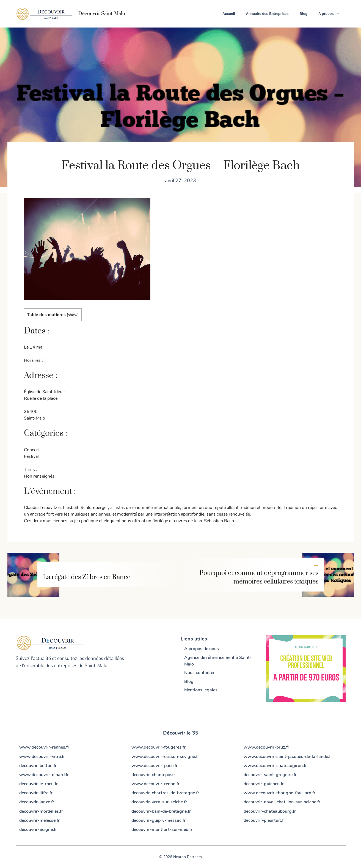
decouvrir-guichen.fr (264, 784)
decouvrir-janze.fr (37, 802)
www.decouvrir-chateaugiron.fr (275, 766)
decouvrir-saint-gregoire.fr (270, 775)
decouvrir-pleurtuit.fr (264, 820)
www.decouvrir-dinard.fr (44, 775)
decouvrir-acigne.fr (38, 829)
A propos (332, 14)
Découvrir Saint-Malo (102, 14)
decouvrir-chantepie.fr (153, 775)
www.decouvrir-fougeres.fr (159, 747)
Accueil (229, 14)
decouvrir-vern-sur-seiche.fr (159, 802)
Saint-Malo (96, 666)
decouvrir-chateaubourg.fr (270, 811)
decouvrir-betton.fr (38, 766)
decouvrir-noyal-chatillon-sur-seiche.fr (282, 802)
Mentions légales (201, 690)
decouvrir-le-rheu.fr (38, 784)
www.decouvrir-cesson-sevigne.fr (165, 757)
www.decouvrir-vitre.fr (42, 757)
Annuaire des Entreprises (267, 14)
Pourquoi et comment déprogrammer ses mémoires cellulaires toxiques (259, 577)
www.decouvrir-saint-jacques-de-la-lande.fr (288, 757)
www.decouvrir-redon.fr (155, 784)
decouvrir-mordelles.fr (41, 811)
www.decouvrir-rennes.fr (44, 747)
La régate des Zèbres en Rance (87, 577)
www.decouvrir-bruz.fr (266, 747)
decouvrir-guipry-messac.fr (159, 820)
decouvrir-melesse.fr (39, 820)
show (73, 315)
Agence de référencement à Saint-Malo (218, 661)
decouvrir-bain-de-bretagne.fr (161, 811)
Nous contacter (199, 673)
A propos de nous (202, 649)
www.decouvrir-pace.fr (155, 766)
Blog (304, 14)
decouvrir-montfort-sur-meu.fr (162, 829)
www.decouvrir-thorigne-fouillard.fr (279, 793)
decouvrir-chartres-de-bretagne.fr (165, 793)
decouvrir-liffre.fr (36, 793)
